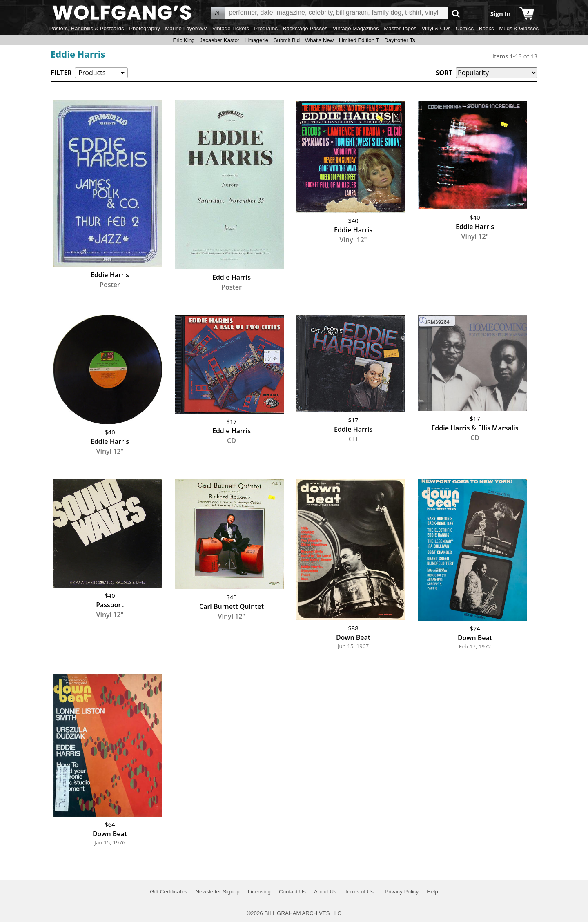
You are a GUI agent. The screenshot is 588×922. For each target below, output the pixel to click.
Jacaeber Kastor (219, 40)
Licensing (259, 892)
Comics (465, 28)
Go (456, 13)
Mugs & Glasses (519, 28)
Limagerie (257, 40)
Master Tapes (400, 28)
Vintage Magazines (356, 28)
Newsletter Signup (217, 892)
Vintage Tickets (231, 28)
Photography (145, 28)
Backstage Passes (305, 28)
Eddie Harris (78, 54)
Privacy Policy (402, 892)
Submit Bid (287, 40)
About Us (325, 892)
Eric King (184, 40)
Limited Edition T (359, 40)
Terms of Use (361, 892)
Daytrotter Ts (400, 40)
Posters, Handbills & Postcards (87, 28)
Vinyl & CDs (436, 28)
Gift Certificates (168, 892)
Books (487, 28)
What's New (320, 40)
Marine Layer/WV (186, 28)
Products (92, 73)
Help (432, 892)
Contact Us (292, 892)
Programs (266, 28)
